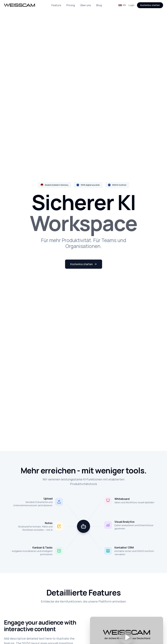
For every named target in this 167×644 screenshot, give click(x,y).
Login (131, 5)
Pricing (71, 5)
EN (122, 5)
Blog (99, 5)
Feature (56, 5)
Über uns (86, 5)
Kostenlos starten (150, 5)
